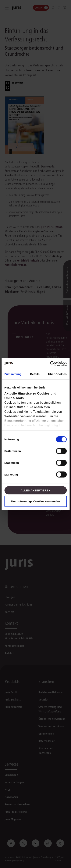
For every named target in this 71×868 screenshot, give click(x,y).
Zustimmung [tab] (13, 374)
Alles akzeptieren (35, 490)
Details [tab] (35, 374)
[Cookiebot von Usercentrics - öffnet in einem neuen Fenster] (51, 364)
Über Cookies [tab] (57, 374)
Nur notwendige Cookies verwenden (35, 501)
